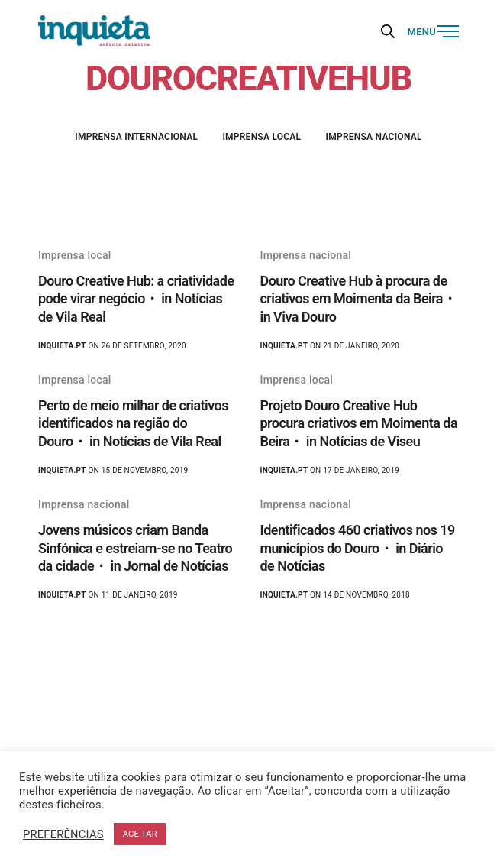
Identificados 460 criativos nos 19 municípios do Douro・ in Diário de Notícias (358, 548)
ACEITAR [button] (140, 834)
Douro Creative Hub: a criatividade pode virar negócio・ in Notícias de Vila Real (136, 299)
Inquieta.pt (62, 346)
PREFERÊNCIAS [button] (63, 834)
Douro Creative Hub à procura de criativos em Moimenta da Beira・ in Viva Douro (358, 299)
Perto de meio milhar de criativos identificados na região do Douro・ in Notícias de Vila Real (133, 423)
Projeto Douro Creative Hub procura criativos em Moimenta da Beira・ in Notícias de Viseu (359, 423)
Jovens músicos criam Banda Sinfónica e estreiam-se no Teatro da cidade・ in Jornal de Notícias (135, 548)
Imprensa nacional (374, 137)
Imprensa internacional (136, 137)
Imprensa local (261, 137)
